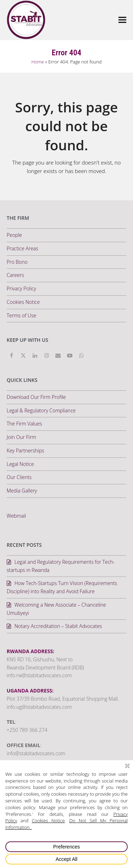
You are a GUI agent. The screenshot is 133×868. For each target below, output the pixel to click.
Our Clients (19, 477)
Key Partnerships (26, 450)
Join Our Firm (21, 437)
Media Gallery (22, 491)
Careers (15, 275)
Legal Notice (20, 464)
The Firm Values (24, 424)
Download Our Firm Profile (36, 397)
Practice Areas (23, 248)
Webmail (16, 516)
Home (37, 62)
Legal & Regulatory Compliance (41, 410)
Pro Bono (17, 262)
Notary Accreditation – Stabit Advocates (58, 626)
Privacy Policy (21, 288)
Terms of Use (21, 315)
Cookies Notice (23, 302)
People (14, 235)
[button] (122, 20)
